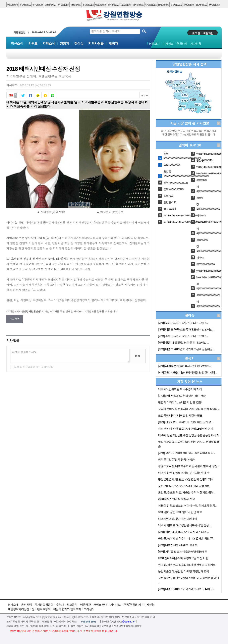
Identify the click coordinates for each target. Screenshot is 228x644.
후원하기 (182, 44)
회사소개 (13, 605)
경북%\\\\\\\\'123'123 (174, 189)
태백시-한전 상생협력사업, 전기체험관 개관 (184, 473)
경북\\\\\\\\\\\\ (202, 240)
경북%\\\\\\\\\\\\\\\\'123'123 (176, 183)
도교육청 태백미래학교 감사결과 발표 (180, 415)
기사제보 (168, 44)
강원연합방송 (126, 5)
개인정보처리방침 (18, 609)
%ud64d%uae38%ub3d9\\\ (210, 222)
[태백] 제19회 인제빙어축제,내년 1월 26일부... (185, 366)
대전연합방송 (76, 5)
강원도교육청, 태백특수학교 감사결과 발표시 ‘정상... (189, 466)
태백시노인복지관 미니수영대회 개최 (180, 389)
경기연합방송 (113, 5)
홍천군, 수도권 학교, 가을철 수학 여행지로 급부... (187, 492)
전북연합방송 (163, 5)
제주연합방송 (214, 5)
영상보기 (154, 44)
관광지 (64, 44)
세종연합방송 (101, 5)
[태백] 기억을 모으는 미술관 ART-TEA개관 (183, 552)
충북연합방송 (138, 5)
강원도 (33, 44)
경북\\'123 (201, 180)
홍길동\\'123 (170, 202)
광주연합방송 (63, 5)
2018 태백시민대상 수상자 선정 (176, 499)
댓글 (13, 95)
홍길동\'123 (170, 209)
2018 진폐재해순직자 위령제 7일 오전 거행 (183, 558)
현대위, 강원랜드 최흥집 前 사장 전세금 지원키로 (187, 565)
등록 (138, 356)
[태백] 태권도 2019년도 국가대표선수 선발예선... (186, 329)
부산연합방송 (25, 5)
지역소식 (49, 44)
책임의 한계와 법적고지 (67, 609)
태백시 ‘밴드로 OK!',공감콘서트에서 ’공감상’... (185, 525)
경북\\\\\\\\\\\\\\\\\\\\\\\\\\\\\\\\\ (208, 295)
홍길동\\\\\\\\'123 (204, 160)
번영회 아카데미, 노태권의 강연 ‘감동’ (180, 402)
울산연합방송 (88, 5)
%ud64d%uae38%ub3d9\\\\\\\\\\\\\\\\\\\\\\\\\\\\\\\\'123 (187, 222)
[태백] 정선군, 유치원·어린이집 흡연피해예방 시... (187, 453)
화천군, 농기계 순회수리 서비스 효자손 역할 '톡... (187, 538)
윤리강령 (26, 605)
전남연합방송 (176, 5)
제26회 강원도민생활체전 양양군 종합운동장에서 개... (190, 435)
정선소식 (17, 44)
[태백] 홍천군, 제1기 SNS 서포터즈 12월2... (183, 323)
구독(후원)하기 (132, 605)
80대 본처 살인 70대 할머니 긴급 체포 (180, 512)
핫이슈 (79, 44)
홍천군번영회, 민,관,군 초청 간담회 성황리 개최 (186, 479)
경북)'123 (169, 196)
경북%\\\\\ (201, 216)
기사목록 (15, 319)
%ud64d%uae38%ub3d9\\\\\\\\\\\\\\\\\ (181, 216)
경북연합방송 (189, 5)
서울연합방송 (13, 5)
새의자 (113, 44)
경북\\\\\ (200, 258)
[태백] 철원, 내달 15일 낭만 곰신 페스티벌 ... (183, 343)
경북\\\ (200, 198)
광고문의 (72, 605)
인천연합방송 (50, 5)
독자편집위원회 (44, 605)
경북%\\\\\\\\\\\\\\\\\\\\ (205, 264)
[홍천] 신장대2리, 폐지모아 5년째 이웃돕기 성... (185, 422)
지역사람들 (96, 44)
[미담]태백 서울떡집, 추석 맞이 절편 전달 (182, 396)
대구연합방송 (38, 5)
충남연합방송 (151, 5)
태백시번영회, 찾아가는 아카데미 (178, 519)
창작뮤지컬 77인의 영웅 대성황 (176, 459)
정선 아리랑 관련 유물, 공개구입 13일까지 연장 (186, 429)
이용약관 (85, 605)
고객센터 (89, 609)
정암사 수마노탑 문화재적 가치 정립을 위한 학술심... (189, 409)
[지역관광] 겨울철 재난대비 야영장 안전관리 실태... (188, 372)
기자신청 (196, 44)
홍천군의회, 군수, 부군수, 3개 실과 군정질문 (184, 486)
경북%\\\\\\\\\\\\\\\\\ (172, 165)
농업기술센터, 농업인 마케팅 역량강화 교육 (183, 571)
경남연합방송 (201, 5)
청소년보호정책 (41, 609)
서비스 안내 (100, 605)
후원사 (60, 605)
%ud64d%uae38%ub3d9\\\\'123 (212, 174)
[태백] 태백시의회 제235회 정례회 (178, 545)
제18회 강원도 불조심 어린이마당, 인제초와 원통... (188, 506)
